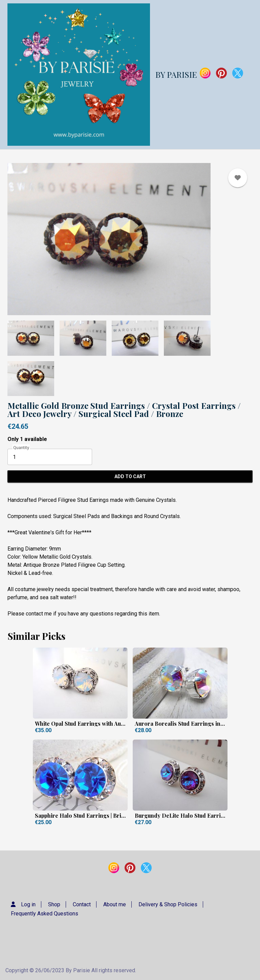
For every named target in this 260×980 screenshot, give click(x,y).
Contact (82, 904)
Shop (54, 904)
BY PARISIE (176, 74)
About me (115, 904)
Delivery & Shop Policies (168, 904)
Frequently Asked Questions (45, 914)
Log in (28, 904)
